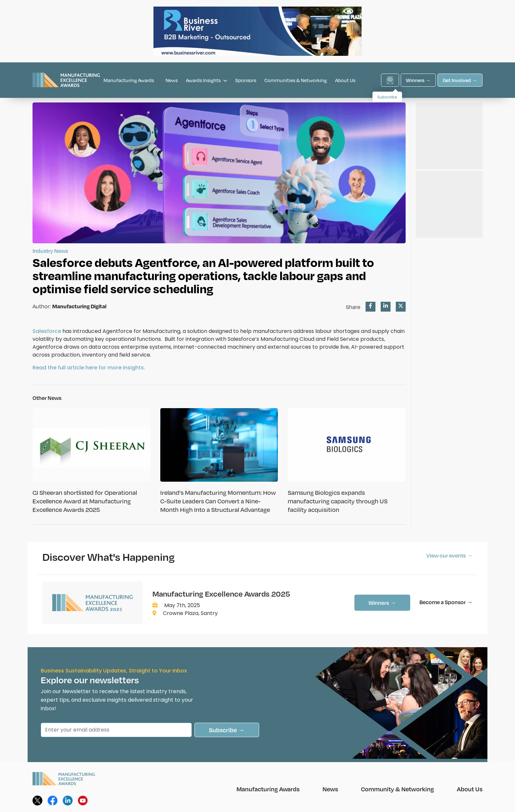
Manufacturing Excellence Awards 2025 (221, 594)
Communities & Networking (296, 80)
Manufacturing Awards (129, 80)
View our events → (449, 555)
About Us (345, 80)
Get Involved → (460, 80)
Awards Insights (206, 80)
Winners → (418, 80)
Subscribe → (227, 730)
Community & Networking (397, 789)
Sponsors (246, 80)
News (172, 80)
